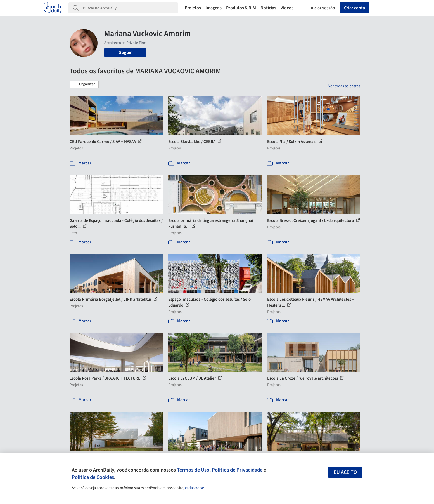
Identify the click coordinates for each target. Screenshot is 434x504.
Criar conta (354, 8)
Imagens (214, 8)
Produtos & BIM (241, 8)
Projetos (193, 8)
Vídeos (287, 8)
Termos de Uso (193, 470)
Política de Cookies (93, 477)
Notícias (268, 8)
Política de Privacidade (237, 470)
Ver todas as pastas (344, 86)
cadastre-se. (195, 488)
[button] (84, 84)
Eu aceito (345, 472)
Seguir (125, 53)
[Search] (131, 8)
